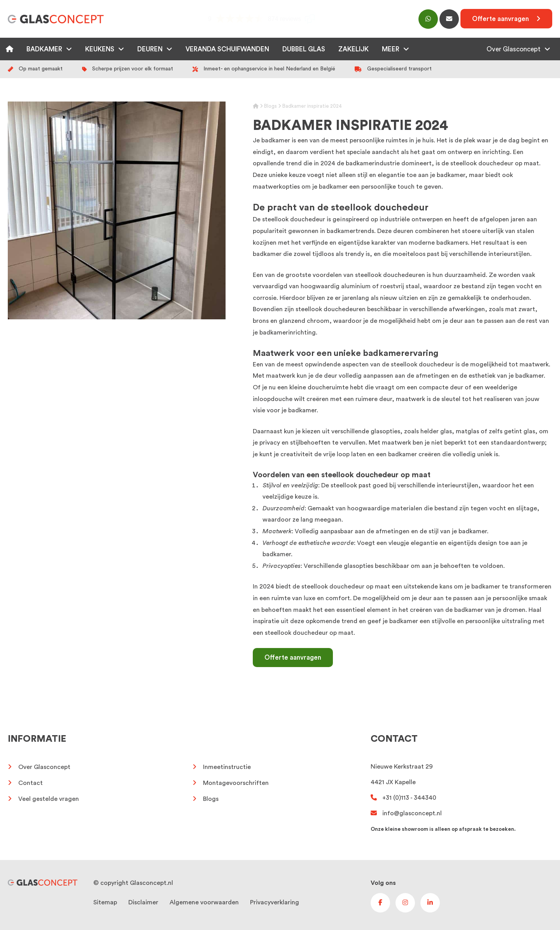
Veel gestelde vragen (49, 799)
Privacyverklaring (275, 902)
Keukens (100, 49)
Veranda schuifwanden (227, 49)
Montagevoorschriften (236, 783)
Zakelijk (353, 49)
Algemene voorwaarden (204, 902)
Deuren (150, 49)
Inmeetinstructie (227, 767)
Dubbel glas (304, 49)
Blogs (270, 106)
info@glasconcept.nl (406, 813)
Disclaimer (143, 902)
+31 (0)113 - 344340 (403, 798)
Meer (391, 49)
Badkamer (44, 49)
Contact (31, 783)
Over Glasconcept (514, 49)
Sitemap (105, 902)
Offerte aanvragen (293, 658)
